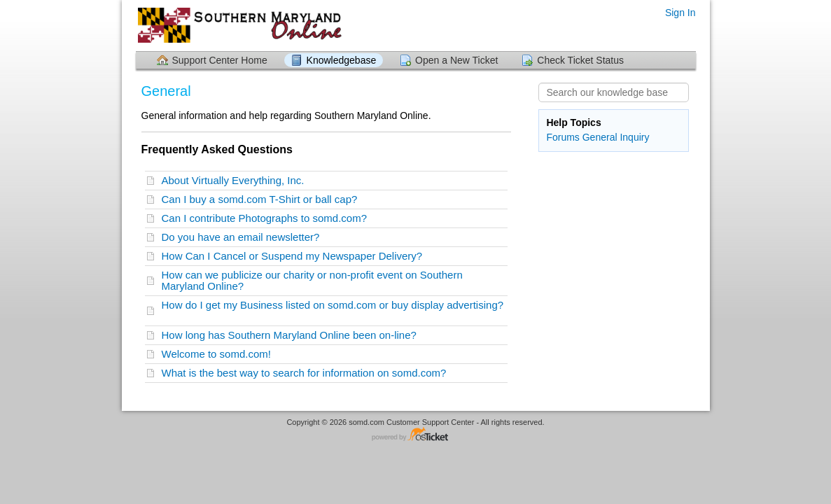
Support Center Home (220, 60)
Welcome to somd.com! (219, 354)
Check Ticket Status (580, 60)
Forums (563, 137)
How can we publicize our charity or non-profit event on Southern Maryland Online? (312, 280)
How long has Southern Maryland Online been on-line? (292, 335)
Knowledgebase (342, 60)
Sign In (680, 13)
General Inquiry (616, 137)
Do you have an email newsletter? (244, 237)
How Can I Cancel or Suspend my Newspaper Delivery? (295, 256)
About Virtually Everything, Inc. (236, 180)
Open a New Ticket (456, 60)
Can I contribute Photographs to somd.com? (267, 218)
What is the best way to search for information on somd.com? (307, 373)
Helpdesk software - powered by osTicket (416, 435)
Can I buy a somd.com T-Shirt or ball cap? (263, 199)
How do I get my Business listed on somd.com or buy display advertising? (333, 310)
